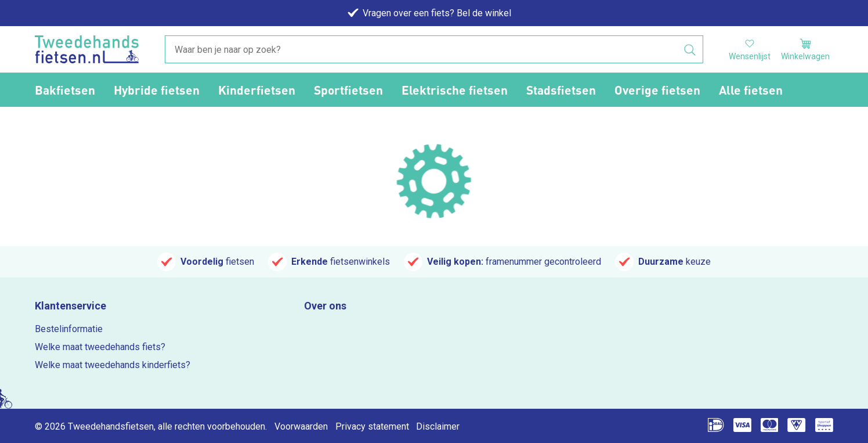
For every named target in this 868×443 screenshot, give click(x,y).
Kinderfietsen (257, 90)
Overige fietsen (657, 90)
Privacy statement (372, 426)
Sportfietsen (348, 90)
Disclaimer (438, 426)
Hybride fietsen (157, 90)
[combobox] (434, 50)
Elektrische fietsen (455, 90)
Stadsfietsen (561, 90)
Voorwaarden (301, 426)
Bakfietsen (65, 90)
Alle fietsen (751, 90)
